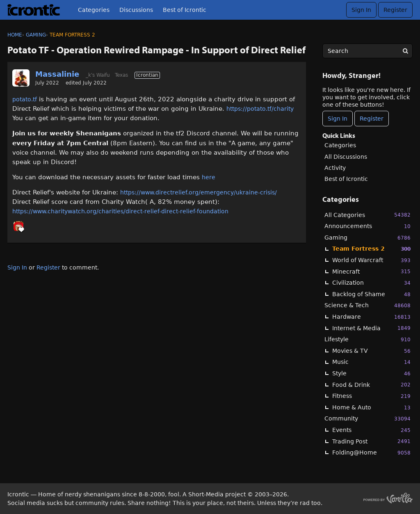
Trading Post (371, 441)
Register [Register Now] (372, 119)
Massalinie (57, 74)
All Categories (367, 215)
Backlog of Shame (371, 294)
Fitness (371, 396)
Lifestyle (367, 339)
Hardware (371, 317)
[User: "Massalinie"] (21, 78)
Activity (335, 168)
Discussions (136, 10)
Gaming (367, 238)
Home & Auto (371, 408)
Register (395, 10)
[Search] (405, 51)
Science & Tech (367, 305)
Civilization (371, 283)
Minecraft (371, 271)
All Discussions (346, 157)
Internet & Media (371, 328)
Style (371, 374)
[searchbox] (367, 51)
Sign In (361, 10)
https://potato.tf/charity (260, 109)
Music (371, 362)
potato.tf (25, 99)
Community (367, 419)
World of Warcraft (371, 260)
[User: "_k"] (18, 226)
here (209, 177)
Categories (94, 10)
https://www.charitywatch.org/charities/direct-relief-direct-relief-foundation (120, 211)
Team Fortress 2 (371, 249)
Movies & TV (371, 351)
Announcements (367, 226)
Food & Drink (371, 385)
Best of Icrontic (185, 10)
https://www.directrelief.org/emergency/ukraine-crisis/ (199, 192)
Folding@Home (371, 453)
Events (371, 430)
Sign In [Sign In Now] (338, 119)
